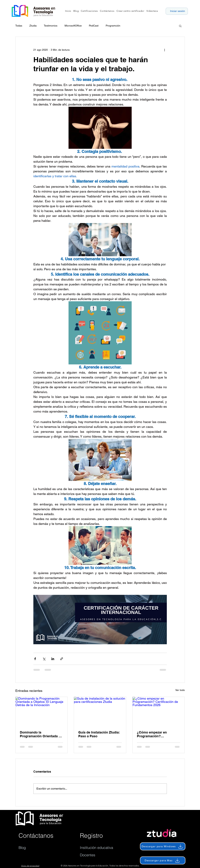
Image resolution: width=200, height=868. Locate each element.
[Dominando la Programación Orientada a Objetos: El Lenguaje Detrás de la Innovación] (42, 711)
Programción (113, 26)
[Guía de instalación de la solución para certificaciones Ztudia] (100, 711)
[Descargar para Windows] (163, 846)
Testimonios (51, 26)
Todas (19, 26)
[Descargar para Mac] (163, 860)
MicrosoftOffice (73, 26)
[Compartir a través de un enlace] (62, 659)
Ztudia (33, 26)
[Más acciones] (165, 50)
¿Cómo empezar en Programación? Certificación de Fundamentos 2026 (152, 734)
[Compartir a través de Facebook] (35, 659)
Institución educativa (96, 848)
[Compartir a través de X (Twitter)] (44, 659)
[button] (180, 26)
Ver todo (180, 690)
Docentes (88, 855)
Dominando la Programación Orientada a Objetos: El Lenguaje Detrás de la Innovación (41, 734)
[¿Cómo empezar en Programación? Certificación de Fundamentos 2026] (159, 711)
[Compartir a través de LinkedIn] (53, 659)
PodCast (94, 26)
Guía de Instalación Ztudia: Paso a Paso (99, 734)
